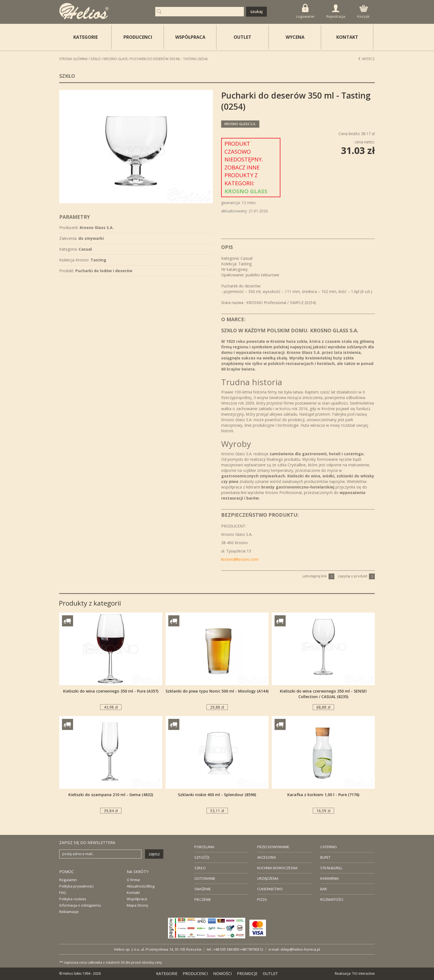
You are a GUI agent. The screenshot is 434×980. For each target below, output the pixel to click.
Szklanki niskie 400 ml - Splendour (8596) (217, 795)
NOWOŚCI (222, 973)
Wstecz (366, 59)
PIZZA (262, 899)
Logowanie (305, 11)
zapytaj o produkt (356, 576)
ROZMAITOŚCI (332, 899)
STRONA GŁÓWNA (73, 59)
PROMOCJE (247, 973)
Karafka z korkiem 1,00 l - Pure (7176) (323, 795)
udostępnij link (318, 576)
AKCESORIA (267, 857)
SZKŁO (200, 868)
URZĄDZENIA (268, 878)
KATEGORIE (167, 973)
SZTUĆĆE (202, 857)
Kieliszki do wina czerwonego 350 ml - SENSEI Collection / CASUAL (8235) (323, 694)
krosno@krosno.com (240, 559)
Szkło (96, 59)
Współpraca (137, 899)
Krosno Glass (116, 59)
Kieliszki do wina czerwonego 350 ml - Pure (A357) (111, 691)
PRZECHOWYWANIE (273, 847)
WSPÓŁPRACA (190, 37)
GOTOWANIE (205, 878)
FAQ (63, 892)
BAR (324, 889)
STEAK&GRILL (331, 868)
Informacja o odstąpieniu (80, 905)
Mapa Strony (138, 905)
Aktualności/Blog (141, 886)
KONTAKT (347, 37)
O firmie (133, 880)
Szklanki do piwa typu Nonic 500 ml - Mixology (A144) (217, 691)
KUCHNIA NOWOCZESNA (277, 868)
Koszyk (363, 12)
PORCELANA (204, 847)
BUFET (325, 857)
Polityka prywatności (76, 886)
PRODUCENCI (138, 37)
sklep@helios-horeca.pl (300, 949)
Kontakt (133, 892)
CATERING (329, 847)
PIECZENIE (203, 899)
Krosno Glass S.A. (240, 124)
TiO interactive (363, 973)
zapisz (154, 854)
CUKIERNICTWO (270, 889)
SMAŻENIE (203, 889)
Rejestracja (336, 12)
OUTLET (242, 37)
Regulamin (68, 880)
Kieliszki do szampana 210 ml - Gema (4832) (111, 795)
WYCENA (295, 37)
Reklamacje (69, 912)
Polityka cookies (73, 899)
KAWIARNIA (330, 878)
